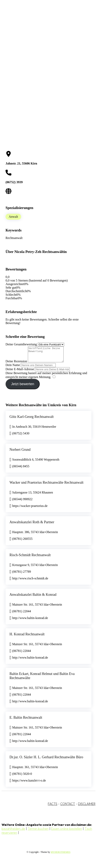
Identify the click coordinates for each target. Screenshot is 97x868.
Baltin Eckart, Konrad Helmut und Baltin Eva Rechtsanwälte (42, 679)
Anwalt (13, 217)
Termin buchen (38, 832)
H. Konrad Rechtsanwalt (27, 637)
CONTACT (68, 807)
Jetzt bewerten (23, 387)
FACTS (53, 807)
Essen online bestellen (67, 832)
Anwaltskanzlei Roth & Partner (32, 525)
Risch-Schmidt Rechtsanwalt (30, 558)
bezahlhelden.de (13, 832)
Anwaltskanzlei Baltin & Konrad (33, 598)
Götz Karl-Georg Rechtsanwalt (32, 420)
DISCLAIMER (87, 807)
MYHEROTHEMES (60, 855)
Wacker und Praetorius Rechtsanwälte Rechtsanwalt (46, 485)
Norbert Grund (20, 453)
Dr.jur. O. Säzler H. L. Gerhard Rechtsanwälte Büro (46, 760)
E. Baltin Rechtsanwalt (26, 720)
